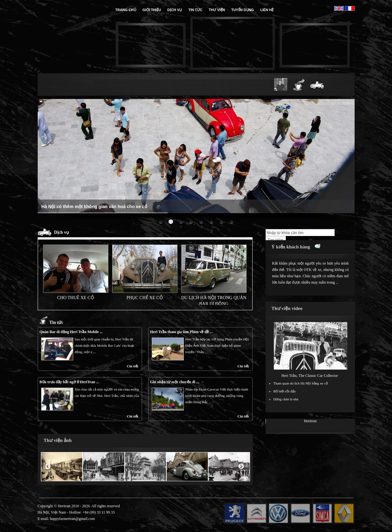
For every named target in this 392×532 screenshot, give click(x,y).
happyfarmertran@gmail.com (73, 519)
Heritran (310, 421)
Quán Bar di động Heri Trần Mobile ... (71, 332)
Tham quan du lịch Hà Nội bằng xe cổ (301, 383)
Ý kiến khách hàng (291, 247)
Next (241, 467)
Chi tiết (132, 366)
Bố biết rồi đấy (285, 391)
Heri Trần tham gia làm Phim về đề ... (182, 332)
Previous (48, 467)
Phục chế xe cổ (145, 298)
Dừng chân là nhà (286, 399)
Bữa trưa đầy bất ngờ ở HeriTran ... (69, 382)
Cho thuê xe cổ (75, 298)
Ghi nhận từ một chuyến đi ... (175, 382)
